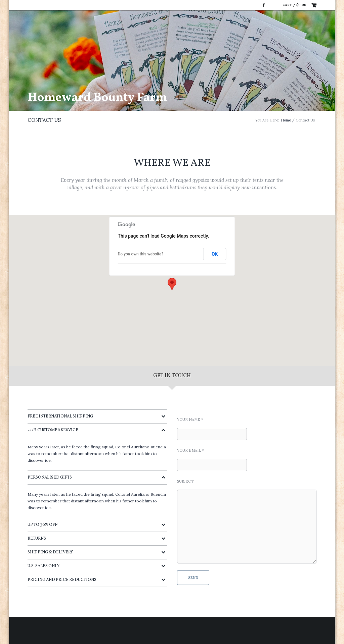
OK (215, 254)
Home (286, 120)
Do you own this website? (141, 254)
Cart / (294, 5)
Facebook (264, 5)
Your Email (190, 450)
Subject (185, 481)
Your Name (190, 419)
